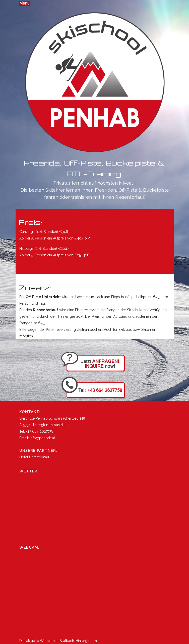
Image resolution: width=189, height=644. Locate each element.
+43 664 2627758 (40, 431)
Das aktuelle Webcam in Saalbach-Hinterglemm (58, 641)
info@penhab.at (42, 438)
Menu (25, 3)
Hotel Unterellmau (34, 457)
